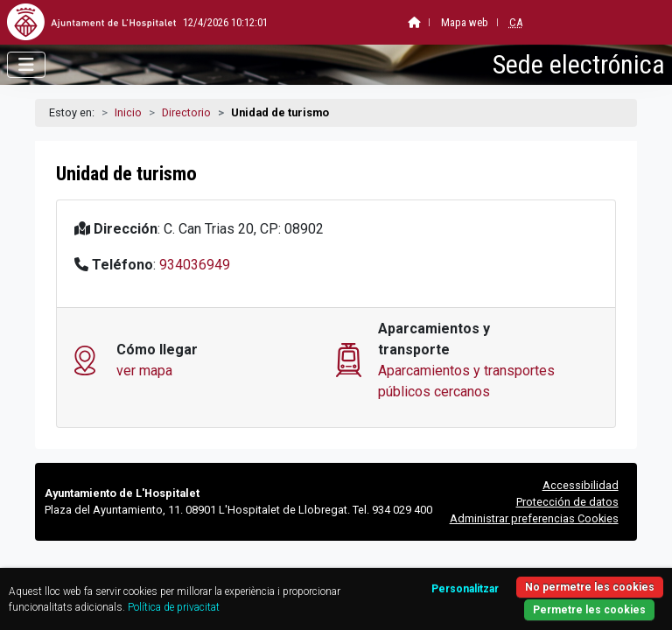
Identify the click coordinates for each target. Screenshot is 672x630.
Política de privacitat (174, 607)
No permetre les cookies (590, 587)
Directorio (186, 112)
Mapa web (422, 22)
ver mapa (144, 371)
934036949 (195, 265)
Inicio (128, 112)
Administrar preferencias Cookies (534, 518)
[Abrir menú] (26, 65)
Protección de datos (567, 502)
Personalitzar (465, 589)
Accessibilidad (581, 485)
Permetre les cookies (589, 610)
